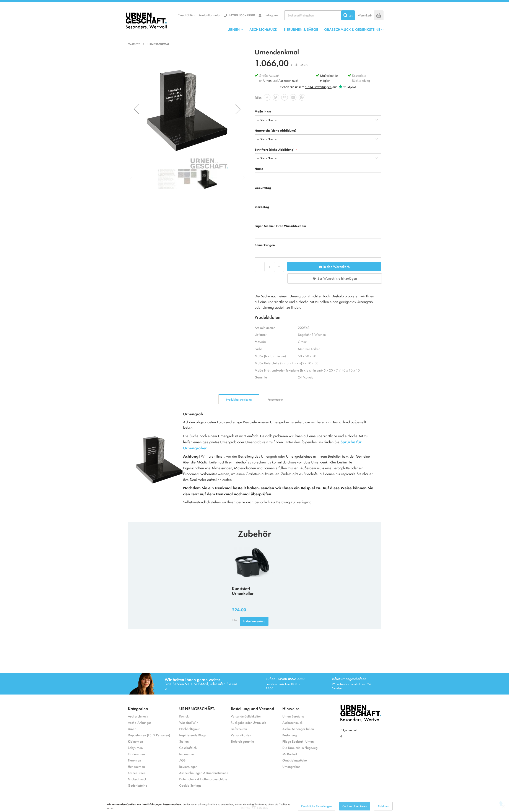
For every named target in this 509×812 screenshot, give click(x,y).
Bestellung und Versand (252, 708)
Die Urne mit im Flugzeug (300, 748)
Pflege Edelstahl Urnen (298, 741)
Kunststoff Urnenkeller (243, 591)
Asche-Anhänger (139, 722)
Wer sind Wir (188, 722)
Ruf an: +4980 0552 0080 (285, 679)
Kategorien (138, 708)
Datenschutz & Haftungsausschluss (203, 779)
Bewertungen (188, 766)
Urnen (268, 80)
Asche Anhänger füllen (298, 729)
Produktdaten (276, 399)
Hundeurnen (136, 766)
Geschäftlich (186, 15)
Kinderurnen (136, 754)
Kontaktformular (210, 15)
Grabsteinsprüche (295, 760)
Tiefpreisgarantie (242, 741)
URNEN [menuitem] (234, 29)
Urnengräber (291, 766)
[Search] (348, 15)
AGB (182, 760)
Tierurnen (134, 760)
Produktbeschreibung (239, 399)
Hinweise (291, 708)
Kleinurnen (135, 741)
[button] (137, 109)
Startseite (134, 44)
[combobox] (320, 15)
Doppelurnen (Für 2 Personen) (149, 735)
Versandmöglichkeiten (246, 716)
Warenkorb (365, 15)
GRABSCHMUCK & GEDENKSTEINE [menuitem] (352, 29)
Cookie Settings (190, 785)
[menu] (306, 29)
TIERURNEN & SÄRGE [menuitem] (301, 29)
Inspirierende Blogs (193, 735)
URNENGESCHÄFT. (197, 708)
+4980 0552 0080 (242, 15)
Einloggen (270, 15)
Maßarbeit (290, 754)
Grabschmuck (137, 779)
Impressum (186, 754)
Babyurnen (135, 748)
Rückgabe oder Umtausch (248, 722)
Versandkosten (241, 735)
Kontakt (184, 716)
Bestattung (289, 735)
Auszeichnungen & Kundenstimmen (204, 773)
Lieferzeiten (239, 729)
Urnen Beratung (293, 716)
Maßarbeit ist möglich (329, 78)
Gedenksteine (137, 785)
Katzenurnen (137, 773)
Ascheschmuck (288, 80)
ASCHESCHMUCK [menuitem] (263, 29)
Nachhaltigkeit (189, 729)
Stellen (184, 741)
